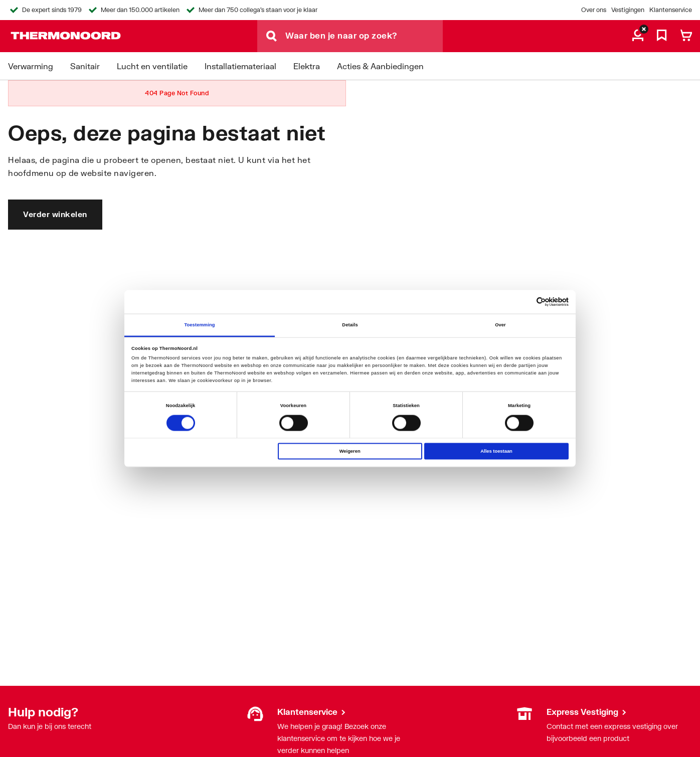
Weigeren (350, 451)
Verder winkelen (55, 214)
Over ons (594, 10)
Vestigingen (628, 10)
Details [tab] (350, 325)
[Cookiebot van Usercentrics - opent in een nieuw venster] (525, 302)
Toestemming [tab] (199, 325)
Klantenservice (671, 10)
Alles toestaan (496, 451)
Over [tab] (500, 325)
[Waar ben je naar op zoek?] (364, 36)
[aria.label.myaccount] (638, 36)
